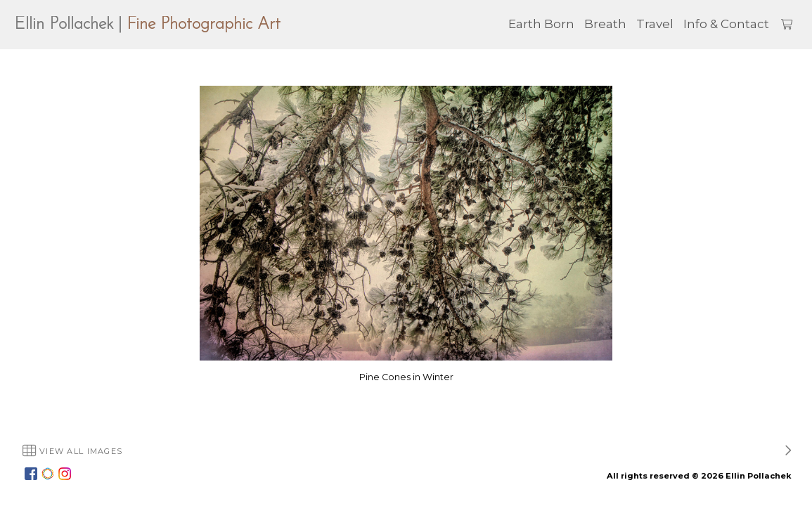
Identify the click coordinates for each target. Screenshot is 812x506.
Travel (655, 24)
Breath (605, 24)
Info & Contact (726, 24)
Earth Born (541, 24)
